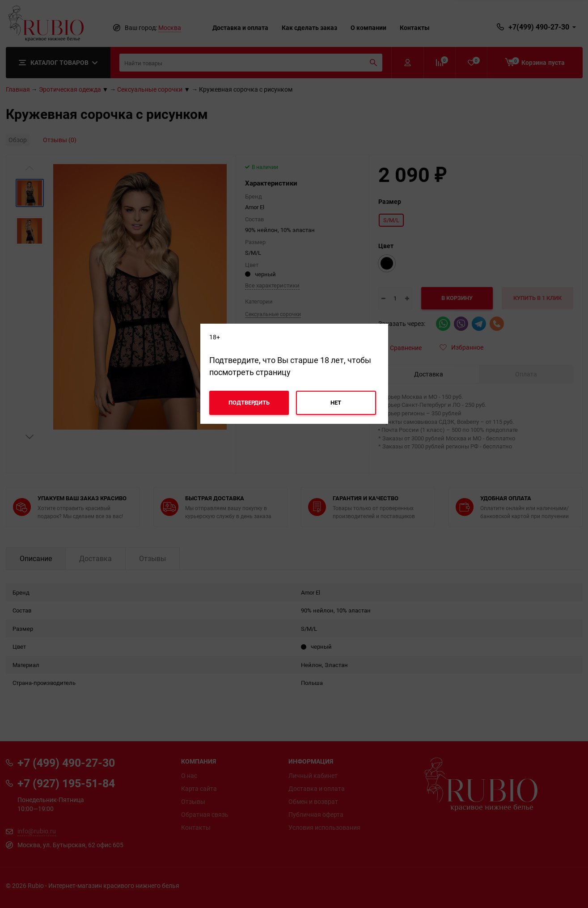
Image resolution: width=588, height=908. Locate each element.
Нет (336, 402)
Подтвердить (249, 402)
